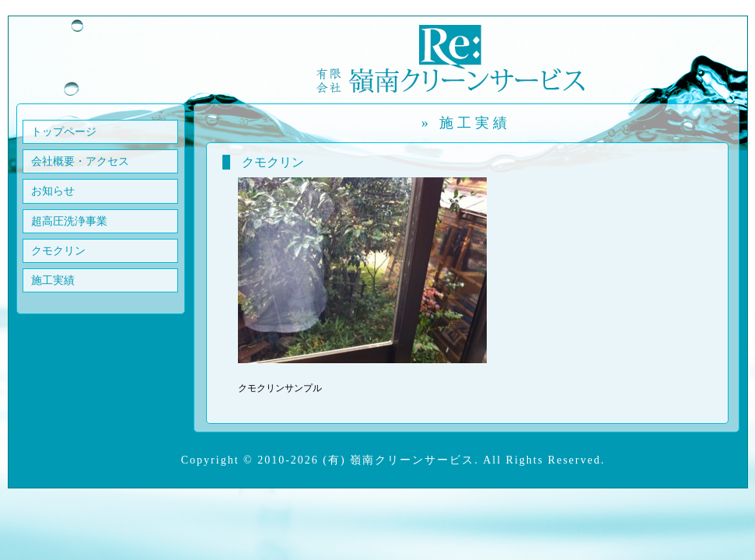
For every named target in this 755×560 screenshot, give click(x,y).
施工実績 (53, 280)
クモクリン (58, 251)
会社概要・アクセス (80, 161)
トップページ (64, 132)
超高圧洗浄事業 (69, 221)
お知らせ (53, 191)
